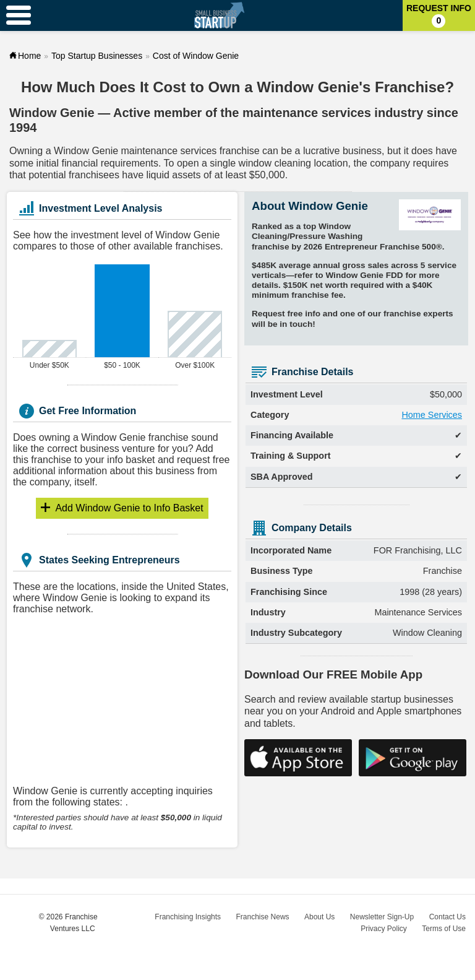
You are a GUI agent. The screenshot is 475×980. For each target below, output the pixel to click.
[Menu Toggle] (19, 15)
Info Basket (129, 508)
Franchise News (263, 917)
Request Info (439, 15)
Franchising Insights (188, 917)
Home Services (432, 415)
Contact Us (447, 917)
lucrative (322, 151)
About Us (319, 917)
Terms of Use (444, 929)
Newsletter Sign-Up (382, 917)
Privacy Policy (384, 929)
